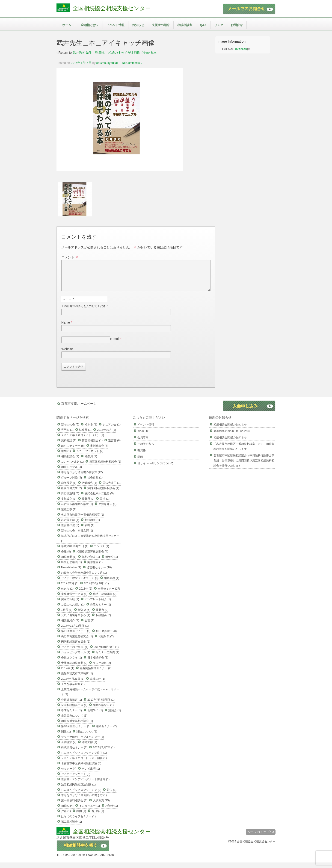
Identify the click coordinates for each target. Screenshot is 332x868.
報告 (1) (112, 795)
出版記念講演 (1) (71, 568)
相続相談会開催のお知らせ (230, 430)
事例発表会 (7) (99, 451)
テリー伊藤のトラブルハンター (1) (83, 742)
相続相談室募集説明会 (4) (92, 557)
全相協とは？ (90, 25)
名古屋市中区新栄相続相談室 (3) (81, 769)
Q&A (203, 25)
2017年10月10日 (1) (96, 589)
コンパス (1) (101, 552)
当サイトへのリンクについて (155, 469)
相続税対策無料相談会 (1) (77, 726)
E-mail (115, 344)
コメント (70, 257)
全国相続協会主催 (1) (74, 711)
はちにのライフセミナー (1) (78, 822)
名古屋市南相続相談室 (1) (77, 510)
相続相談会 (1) (70, 462)
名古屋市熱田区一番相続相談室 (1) (83, 520)
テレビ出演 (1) (91, 774)
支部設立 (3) (69, 504)
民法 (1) (105, 504)
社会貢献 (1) (95, 483)
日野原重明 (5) (70, 499)
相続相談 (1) (92, 526)
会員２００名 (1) (71, 663)
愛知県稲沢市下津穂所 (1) (77, 679)
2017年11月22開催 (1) (75, 631)
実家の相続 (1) (70, 605)
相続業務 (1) (112, 584)
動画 (140, 462)
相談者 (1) (112, 811)
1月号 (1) (67, 615)
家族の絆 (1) (98, 684)
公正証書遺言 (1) (71, 705)
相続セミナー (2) (106, 732)
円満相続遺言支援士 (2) (76, 647)
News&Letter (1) (71, 573)
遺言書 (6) (114, 446)
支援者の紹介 (161, 25)
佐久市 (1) (67, 594)
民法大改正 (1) (112, 488)
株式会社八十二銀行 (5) (99, 499)
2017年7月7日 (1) (104, 753)
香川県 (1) (98, 817)
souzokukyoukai (107, 63)
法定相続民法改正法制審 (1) (78, 790)
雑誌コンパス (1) (87, 737)
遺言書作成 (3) (70, 531)
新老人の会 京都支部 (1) (77, 536)
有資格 (142, 456)
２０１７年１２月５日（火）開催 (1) (84, 764)
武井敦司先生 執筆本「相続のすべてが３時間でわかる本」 (116, 53)
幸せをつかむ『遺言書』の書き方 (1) (84, 801)
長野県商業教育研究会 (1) (77, 642)
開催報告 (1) (95, 568)
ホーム (67, 25)
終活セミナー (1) (101, 610)
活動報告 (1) (89, 488)
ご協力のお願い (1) (73, 610)
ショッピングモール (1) (76, 658)
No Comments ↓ (132, 63)
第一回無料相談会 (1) (74, 806)
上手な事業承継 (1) (73, 690)
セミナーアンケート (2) (76, 779)
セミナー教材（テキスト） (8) (80, 584)
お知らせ (138, 25)
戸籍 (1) (66, 817)
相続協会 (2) (103, 621)
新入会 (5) (84, 615)
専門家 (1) (67, 435)
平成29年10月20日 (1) (75, 552)
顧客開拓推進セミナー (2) (96, 674)
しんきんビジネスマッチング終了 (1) (84, 758)
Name (66, 328)
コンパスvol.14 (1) (72, 467)
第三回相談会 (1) (92, 446)
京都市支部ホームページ (79, 409)
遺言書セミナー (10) (99, 573)
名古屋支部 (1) (70, 526)
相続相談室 (185, 25)
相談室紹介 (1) (70, 626)
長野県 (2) (88, 504)
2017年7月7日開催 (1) (101, 705)
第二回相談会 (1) (71, 827)
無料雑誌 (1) (69, 446)
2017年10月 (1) (107, 435)
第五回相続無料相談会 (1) (105, 467)
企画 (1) (89, 626)
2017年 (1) (68, 674)
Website (67, 354)
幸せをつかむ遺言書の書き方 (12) (82, 478)
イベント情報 (116, 25)
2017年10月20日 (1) (106, 652)
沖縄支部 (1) (89, 748)
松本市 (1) (91, 430)
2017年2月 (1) (70, 589)
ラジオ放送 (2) (102, 668)
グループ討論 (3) (71, 483)
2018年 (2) (86, 594)
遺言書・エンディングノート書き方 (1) (85, 785)
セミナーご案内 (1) (107, 658)
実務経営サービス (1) (74, 599)
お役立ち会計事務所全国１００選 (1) (84, 578)
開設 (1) (66, 737)
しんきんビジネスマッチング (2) (81, 795)
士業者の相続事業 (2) (74, 668)
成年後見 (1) (69, 488)
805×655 (241, 49)
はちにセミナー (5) (73, 451)
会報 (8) (66, 557)
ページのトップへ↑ (261, 837)
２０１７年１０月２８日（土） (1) (83, 441)
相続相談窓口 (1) (103, 711)
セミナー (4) (69, 774)
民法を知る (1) (107, 510)
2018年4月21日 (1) (73, 684)
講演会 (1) (115, 716)
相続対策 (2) (106, 642)
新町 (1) (89, 531)
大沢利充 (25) (101, 806)
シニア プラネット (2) (90, 457)
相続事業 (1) (69, 562)
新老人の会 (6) (70, 430)
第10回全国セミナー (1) (76, 732)
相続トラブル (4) (71, 472)
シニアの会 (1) (112, 430)
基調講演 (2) (69, 748)
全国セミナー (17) (109, 594)
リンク (219, 25)
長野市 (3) (102, 615)
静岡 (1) (81, 817)
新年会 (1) (112, 562)
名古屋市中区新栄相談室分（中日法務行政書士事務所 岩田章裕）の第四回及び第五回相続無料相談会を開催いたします (244, 466)
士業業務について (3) (74, 721)
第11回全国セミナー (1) (76, 637)
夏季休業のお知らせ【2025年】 (233, 437)
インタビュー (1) (89, 811)
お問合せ (237, 25)
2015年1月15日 (81, 63)
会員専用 (143, 443)
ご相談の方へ (146, 449)
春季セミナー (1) (71, 716)
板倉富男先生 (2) (71, 494)
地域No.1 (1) (95, 716)
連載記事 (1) (69, 515)
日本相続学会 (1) (98, 663)
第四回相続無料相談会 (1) (103, 494)
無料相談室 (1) (91, 562)
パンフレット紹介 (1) (98, 605)
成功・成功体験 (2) (105, 599)
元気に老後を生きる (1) (76, 621)
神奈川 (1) (91, 462)
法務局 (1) (85, 435)
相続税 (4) (67, 811)
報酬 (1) (66, 457)
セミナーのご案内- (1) (75, 652)
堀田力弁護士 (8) (106, 637)
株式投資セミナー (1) (74, 753)
